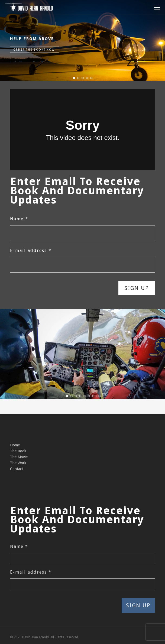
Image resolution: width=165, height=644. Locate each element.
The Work (18, 463)
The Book (18, 451)
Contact (17, 469)
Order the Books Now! (35, 50)
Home (15, 445)
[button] (157, 7)
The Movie (19, 457)
